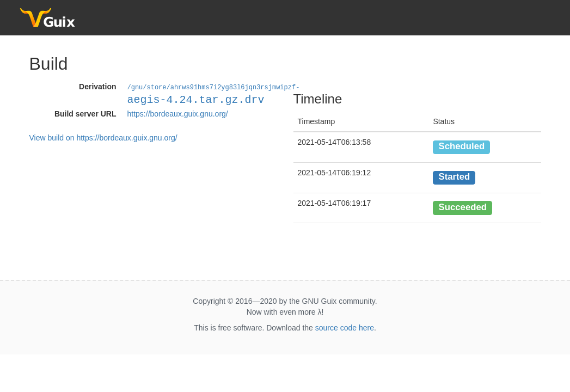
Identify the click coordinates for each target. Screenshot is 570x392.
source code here (345, 328)
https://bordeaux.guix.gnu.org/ (178, 113)
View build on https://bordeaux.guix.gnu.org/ (103, 137)
